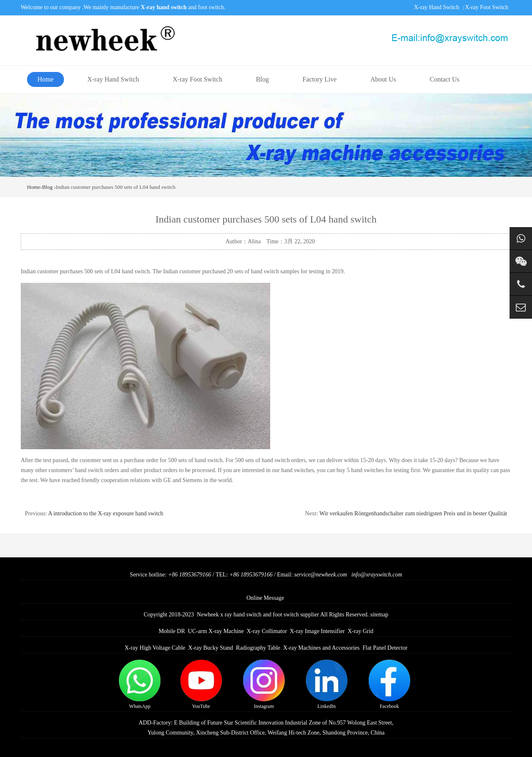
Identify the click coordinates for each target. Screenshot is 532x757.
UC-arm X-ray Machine (216, 631)
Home (46, 79)
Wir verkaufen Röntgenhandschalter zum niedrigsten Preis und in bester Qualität (413, 513)
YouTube (201, 684)
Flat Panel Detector (385, 648)
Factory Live (320, 79)
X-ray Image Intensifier (317, 631)
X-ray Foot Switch (487, 7)
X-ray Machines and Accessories (321, 648)
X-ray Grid (361, 631)
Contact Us (445, 79)
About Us (383, 79)
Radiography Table (258, 648)
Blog (262, 79)
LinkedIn (327, 684)
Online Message (265, 598)
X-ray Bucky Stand (211, 648)
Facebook (389, 684)
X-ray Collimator (267, 631)
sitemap (379, 615)
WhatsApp (140, 684)
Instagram (264, 684)
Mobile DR (172, 631)
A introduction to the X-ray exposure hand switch (106, 513)
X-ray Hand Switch (437, 7)
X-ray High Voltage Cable (155, 648)
